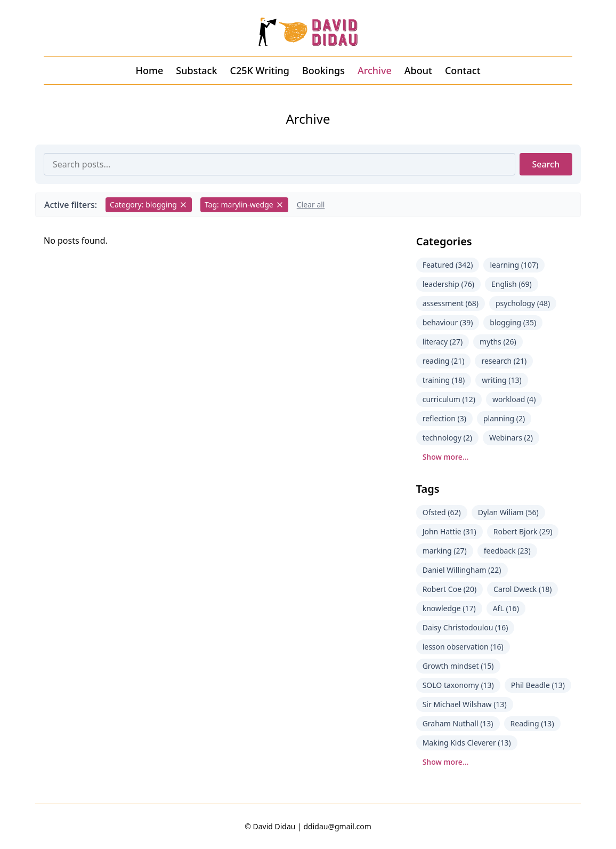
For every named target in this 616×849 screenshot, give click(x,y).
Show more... (446, 457)
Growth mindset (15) (458, 666)
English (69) (512, 284)
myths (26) (498, 342)
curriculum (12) (449, 399)
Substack (196, 70)
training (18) (444, 380)
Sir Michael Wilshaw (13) (465, 704)
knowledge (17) (449, 608)
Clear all (311, 205)
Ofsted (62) (442, 512)
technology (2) (447, 438)
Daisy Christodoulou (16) (465, 627)
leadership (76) (448, 284)
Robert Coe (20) (449, 589)
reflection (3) (444, 418)
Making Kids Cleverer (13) (467, 743)
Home (149, 70)
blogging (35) (513, 322)
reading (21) (444, 361)
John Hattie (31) (449, 531)
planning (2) (504, 418)
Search (546, 164)
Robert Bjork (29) (523, 531)
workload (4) (514, 399)
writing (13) (501, 380)
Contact (463, 70)
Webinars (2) (511, 438)
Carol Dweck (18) (522, 589)
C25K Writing (260, 70)
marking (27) (445, 551)
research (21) (504, 361)
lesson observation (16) (463, 647)
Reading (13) (532, 723)
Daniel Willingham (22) (462, 570)
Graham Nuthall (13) (458, 723)
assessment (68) (451, 303)
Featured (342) (448, 265)
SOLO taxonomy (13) (458, 685)
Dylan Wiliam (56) (508, 512)
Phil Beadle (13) (538, 685)
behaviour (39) (448, 322)
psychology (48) (523, 303)
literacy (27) (443, 342)
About (418, 70)
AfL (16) (506, 608)
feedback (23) (507, 551)
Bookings (323, 70)
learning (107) (514, 265)
